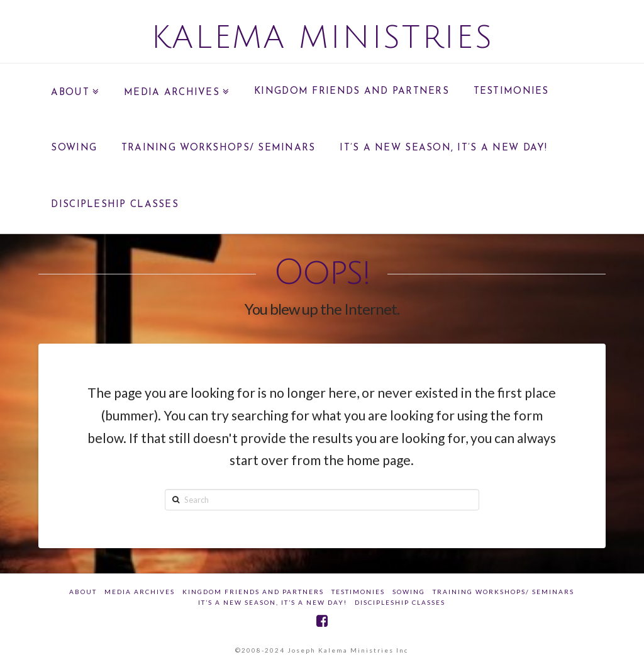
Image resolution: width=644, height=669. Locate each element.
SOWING (409, 592)
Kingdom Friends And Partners (253, 592)
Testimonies (358, 592)
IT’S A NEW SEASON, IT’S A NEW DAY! (273, 602)
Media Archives (140, 592)
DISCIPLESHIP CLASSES (400, 602)
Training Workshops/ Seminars (503, 592)
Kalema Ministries (322, 38)
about (83, 592)
